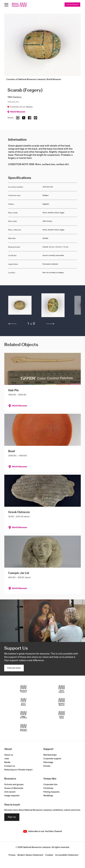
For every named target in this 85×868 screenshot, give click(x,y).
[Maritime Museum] (62, 702)
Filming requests (51, 792)
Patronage (48, 762)
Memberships (50, 755)
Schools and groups (14, 785)
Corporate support (52, 759)
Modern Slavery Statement (30, 855)
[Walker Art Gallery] (23, 715)
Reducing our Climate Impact (18, 770)
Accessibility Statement (67, 855)
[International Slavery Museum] (23, 702)
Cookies (49, 855)
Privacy (12, 855)
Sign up (12, 817)
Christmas (48, 788)
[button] (20, 306)
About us (9, 755)
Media (7, 762)
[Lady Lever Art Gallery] (23, 728)
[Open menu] (6, 5)
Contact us (10, 766)
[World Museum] (62, 689)
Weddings (48, 796)
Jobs (7, 759)
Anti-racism (10, 792)
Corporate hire (50, 785)
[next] (50, 324)
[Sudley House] (62, 715)
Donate (47, 766)
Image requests (12, 796)
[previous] (12, 324)
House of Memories (14, 788)
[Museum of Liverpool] (23, 689)
